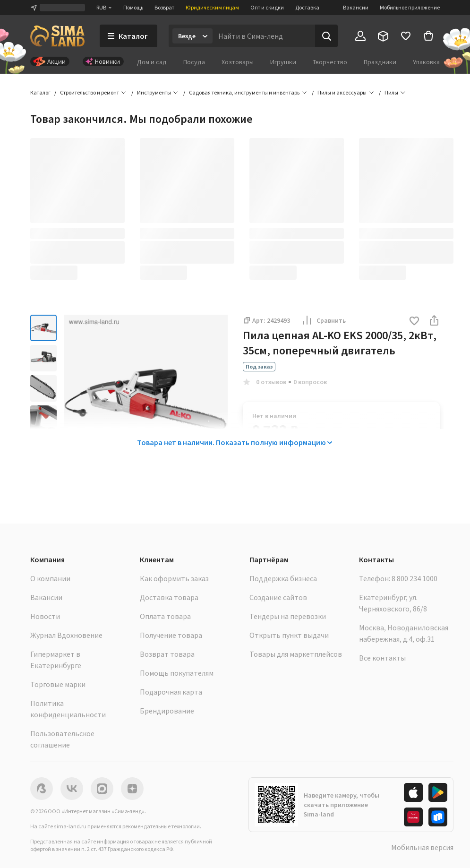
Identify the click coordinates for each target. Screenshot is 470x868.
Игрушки (283, 62)
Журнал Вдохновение (66, 635)
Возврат (164, 7)
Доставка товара (169, 597)
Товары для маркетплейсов (296, 654)
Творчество (330, 62)
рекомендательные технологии (161, 826)
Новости (45, 616)
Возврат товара (167, 654)
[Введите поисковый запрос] (264, 36)
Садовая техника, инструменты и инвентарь (244, 92)
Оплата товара (165, 616)
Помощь (133, 7)
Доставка (307, 7)
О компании (50, 578)
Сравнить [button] (324, 320)
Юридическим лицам (212, 7)
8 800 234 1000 (414, 578)
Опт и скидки (267, 7)
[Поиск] (326, 36)
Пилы (391, 92)
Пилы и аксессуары (342, 92)
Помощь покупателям (177, 673)
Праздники (380, 62)
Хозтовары (238, 62)
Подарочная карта (171, 692)
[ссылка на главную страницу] (57, 36)
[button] (414, 322)
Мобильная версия (422, 847)
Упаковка (426, 62)
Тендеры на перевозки (288, 616)
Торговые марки (58, 684)
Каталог (40, 92)
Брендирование (167, 711)
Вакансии (356, 7)
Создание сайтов (278, 597)
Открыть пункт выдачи (289, 635)
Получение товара (171, 635)
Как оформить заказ (174, 578)
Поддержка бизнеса (283, 578)
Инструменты (154, 92)
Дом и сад (152, 62)
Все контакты (382, 658)
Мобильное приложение (410, 7)
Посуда (194, 62)
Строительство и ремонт (90, 92)
